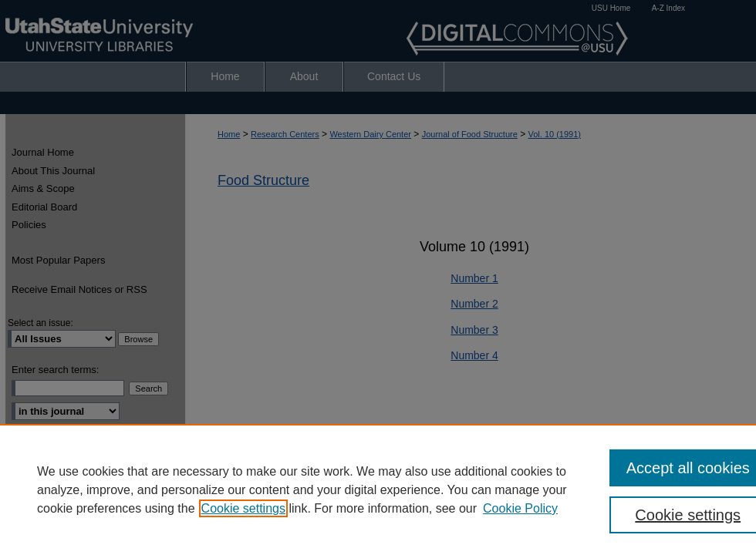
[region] (378, 489)
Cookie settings (243, 508)
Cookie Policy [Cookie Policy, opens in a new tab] (520, 508)
